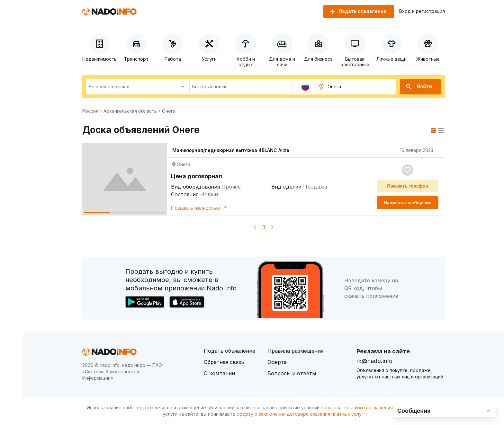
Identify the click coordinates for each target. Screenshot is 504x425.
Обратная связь (224, 362)
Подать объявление (230, 351)
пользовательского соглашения (357, 407)
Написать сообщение (408, 203)
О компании (219, 373)
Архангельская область (130, 111)
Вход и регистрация (422, 11)
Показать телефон (408, 186)
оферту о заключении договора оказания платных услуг (300, 414)
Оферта (277, 362)
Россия (90, 111)
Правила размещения (295, 351)
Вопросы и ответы (292, 373)
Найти (419, 87)
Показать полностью (200, 207)
